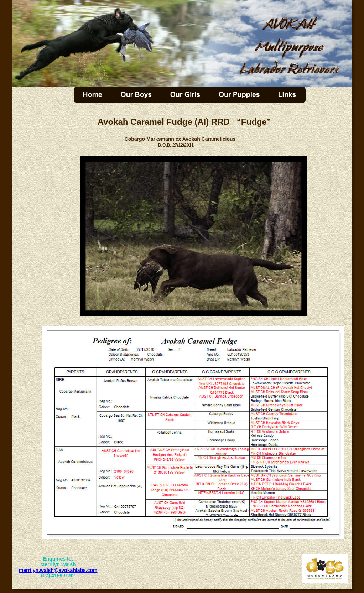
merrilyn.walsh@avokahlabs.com (58, 570)
